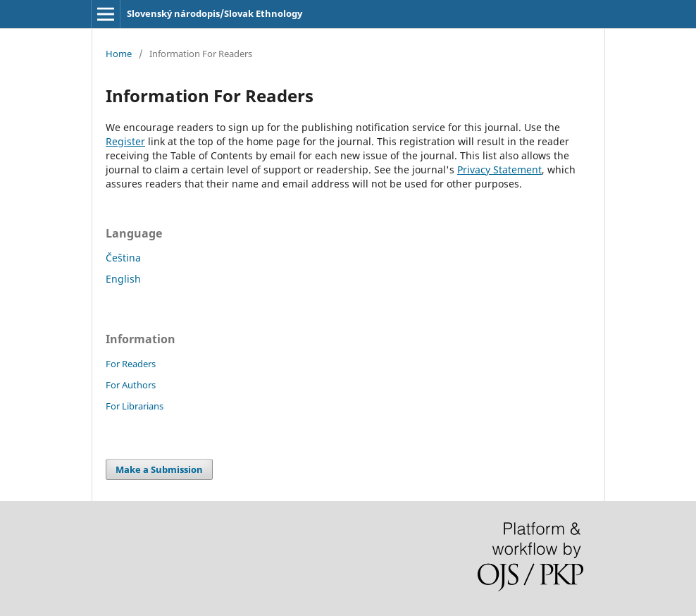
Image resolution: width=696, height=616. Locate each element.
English (123, 279)
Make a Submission (159, 469)
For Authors (131, 385)
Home (119, 54)
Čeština (123, 258)
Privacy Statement (499, 170)
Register (125, 141)
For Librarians (135, 406)
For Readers (131, 364)
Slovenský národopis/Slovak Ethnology (215, 13)
